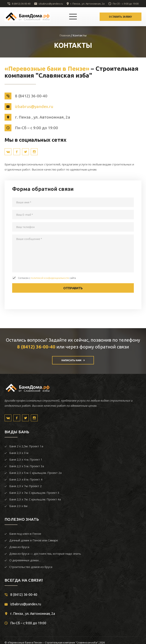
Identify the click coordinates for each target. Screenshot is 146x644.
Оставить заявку (121, 17)
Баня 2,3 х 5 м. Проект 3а (27, 466)
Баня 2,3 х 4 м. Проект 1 (26, 459)
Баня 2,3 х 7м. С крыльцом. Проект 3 (34, 493)
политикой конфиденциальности (50, 278)
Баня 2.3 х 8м (18, 506)
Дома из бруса (19, 547)
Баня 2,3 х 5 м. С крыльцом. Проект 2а (35, 473)
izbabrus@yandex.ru (51, 4)
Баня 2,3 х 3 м (19, 453)
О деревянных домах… (25, 560)
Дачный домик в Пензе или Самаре (34, 540)
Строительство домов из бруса (31, 567)
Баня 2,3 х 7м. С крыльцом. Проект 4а (35, 499)
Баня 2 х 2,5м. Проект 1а (26, 446)
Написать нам (73, 360)
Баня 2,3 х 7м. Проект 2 (25, 486)
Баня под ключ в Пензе (25, 534)
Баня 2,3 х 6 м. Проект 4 (26, 479)
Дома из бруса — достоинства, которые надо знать (45, 554)
